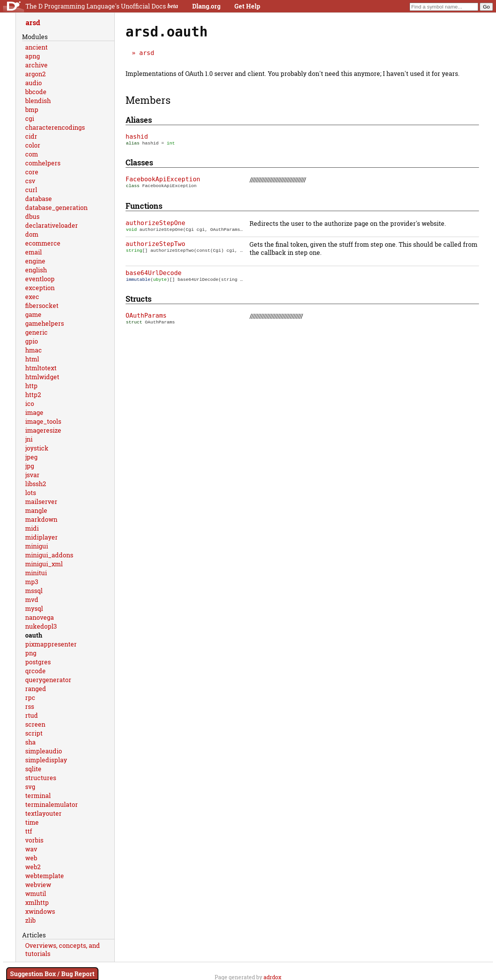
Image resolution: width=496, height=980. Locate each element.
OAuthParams (146, 317)
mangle (36, 510)
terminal (38, 795)
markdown (41, 519)
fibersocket (42, 305)
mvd (32, 599)
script (34, 733)
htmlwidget (42, 377)
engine (35, 261)
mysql (34, 608)
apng (33, 56)
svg (30, 787)
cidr (31, 136)
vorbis (34, 840)
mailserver (41, 501)
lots (31, 493)
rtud (32, 715)
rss (30, 706)
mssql (34, 591)
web (31, 858)
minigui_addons (49, 555)
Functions (144, 206)
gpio (32, 341)
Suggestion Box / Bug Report (52, 974)
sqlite (33, 769)
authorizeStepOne (155, 224)
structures (41, 778)
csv (30, 181)
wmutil (36, 893)
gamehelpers (45, 323)
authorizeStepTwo (155, 245)
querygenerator (48, 680)
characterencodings (55, 127)
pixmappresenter (51, 644)
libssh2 (36, 484)
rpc (30, 697)
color (33, 145)
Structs (139, 300)
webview (38, 885)
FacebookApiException (163, 180)
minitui (36, 573)
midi (32, 528)
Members (148, 100)
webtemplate (45, 876)
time (32, 822)
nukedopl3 (41, 626)
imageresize (43, 430)
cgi (30, 118)
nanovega (40, 617)
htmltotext (41, 368)
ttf (29, 831)
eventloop (40, 279)
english (36, 270)
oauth (34, 635)
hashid (137, 137)
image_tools (43, 421)
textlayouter (43, 813)
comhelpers (43, 163)
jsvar (32, 475)
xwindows (40, 911)
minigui (37, 546)
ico (30, 403)
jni (29, 439)
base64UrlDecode (154, 274)
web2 (33, 867)
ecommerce (43, 243)
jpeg (31, 457)
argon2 (35, 74)
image (34, 412)
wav (31, 849)
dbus (32, 216)
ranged (36, 689)
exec (32, 297)
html (32, 359)
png (31, 653)
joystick (37, 448)
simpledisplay (46, 760)
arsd (147, 53)
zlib (30, 920)
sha (30, 742)
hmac (34, 350)
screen (35, 724)
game (33, 314)
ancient (36, 47)
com (32, 154)
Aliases (139, 120)
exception (40, 288)
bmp (32, 109)
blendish (38, 101)
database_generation (56, 207)
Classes (139, 163)
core (32, 172)
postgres (38, 662)
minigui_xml (44, 564)
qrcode (35, 671)
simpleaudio (44, 751)
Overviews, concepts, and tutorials (63, 949)
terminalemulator (52, 804)
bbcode (36, 92)
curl (31, 190)
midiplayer (41, 537)
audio (34, 83)
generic (36, 332)
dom (32, 234)
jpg (30, 466)
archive (36, 65)
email (34, 252)
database (39, 199)
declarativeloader (52, 225)
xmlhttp (37, 902)
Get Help (247, 6)
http (31, 386)
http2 (33, 395)
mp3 (32, 582)
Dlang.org (206, 6)
